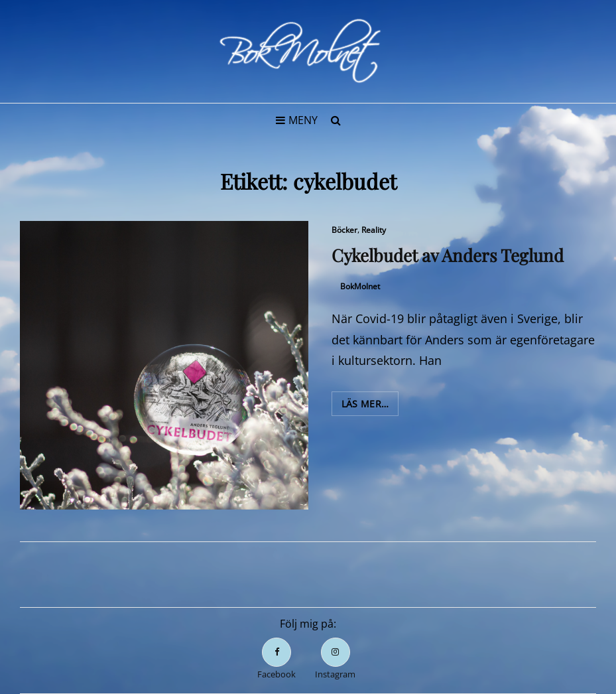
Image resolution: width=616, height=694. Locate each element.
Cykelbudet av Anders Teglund (448, 255)
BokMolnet (360, 286)
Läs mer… (370, 406)
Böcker (344, 230)
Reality (374, 230)
